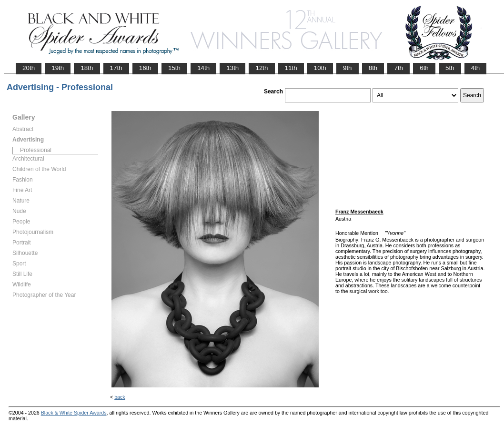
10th (320, 68)
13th (232, 68)
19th (58, 68)
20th (29, 68)
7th (398, 68)
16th (145, 68)
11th (291, 68)
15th (174, 68)
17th (116, 68)
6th (424, 68)
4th (476, 68)
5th (450, 68)
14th (203, 68)
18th (87, 68)
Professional (36, 150)
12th (262, 68)
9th (348, 68)
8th (373, 68)
